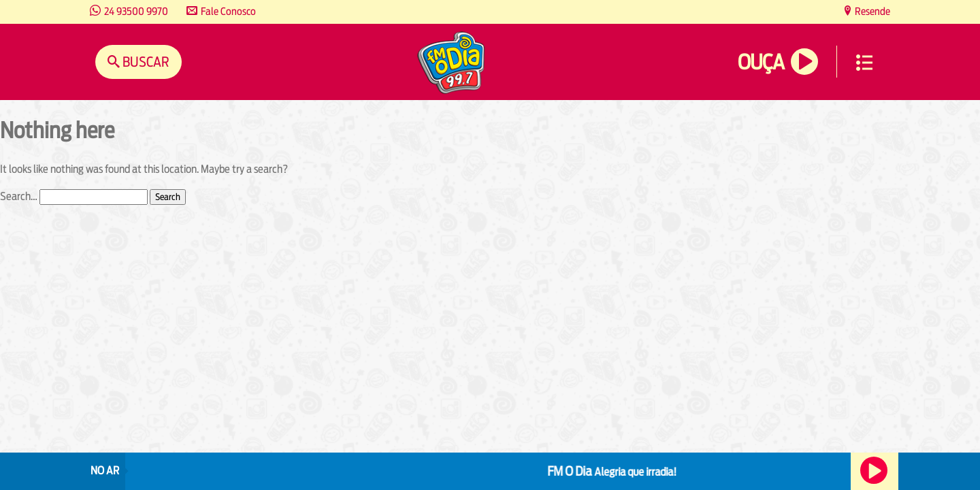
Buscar (145, 62)
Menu (864, 63)
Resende (871, 11)
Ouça (761, 62)
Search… (19, 196)
